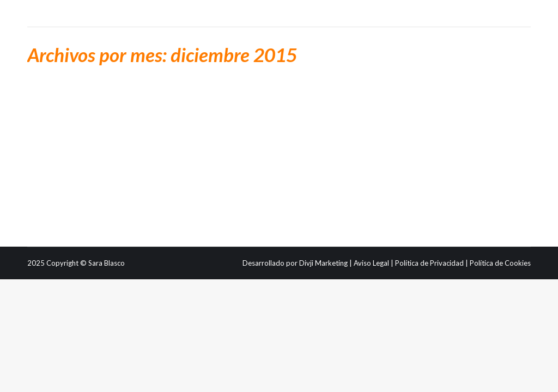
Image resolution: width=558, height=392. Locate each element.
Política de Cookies (500, 263)
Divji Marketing (323, 263)
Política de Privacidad (429, 263)
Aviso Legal (371, 263)
